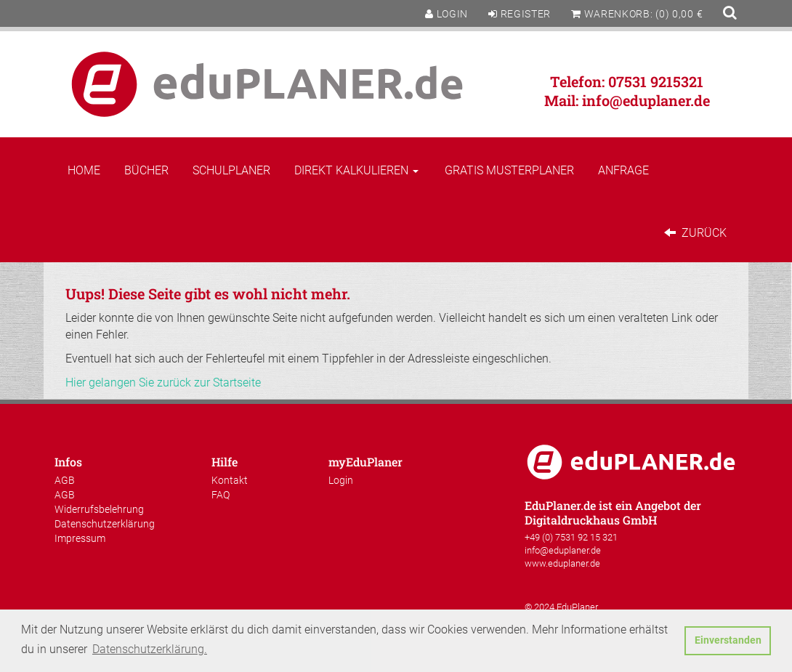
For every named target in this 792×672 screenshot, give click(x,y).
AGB (65, 480)
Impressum (80, 538)
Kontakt (230, 480)
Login (341, 480)
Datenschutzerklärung (105, 524)
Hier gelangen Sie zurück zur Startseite (163, 382)
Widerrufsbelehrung (99, 509)
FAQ (221, 495)
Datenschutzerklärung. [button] (150, 649)
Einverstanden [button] (728, 640)
